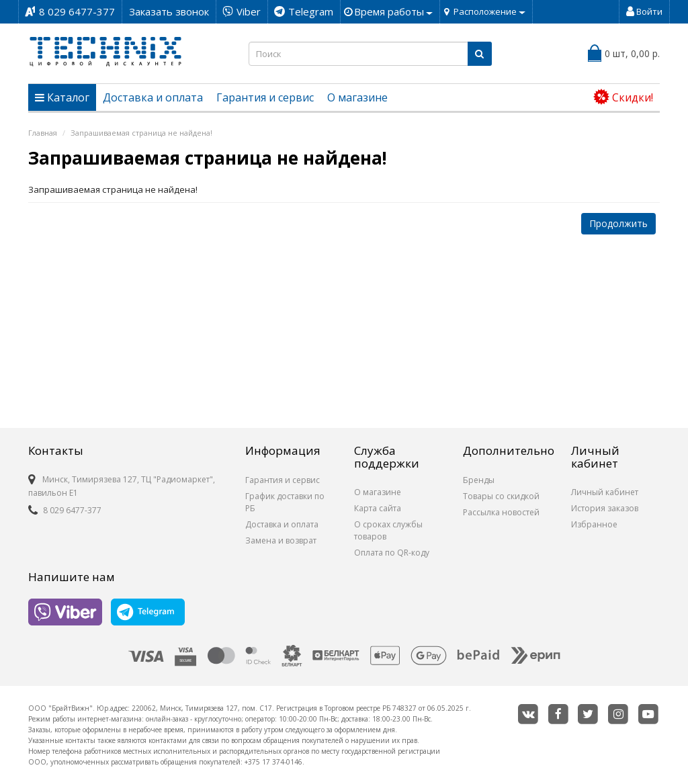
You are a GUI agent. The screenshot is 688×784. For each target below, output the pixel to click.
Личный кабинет (605, 492)
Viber (249, 11)
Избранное (594, 524)
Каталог (62, 97)
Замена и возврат (281, 540)
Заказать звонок (169, 11)
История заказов (605, 508)
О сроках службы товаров (388, 530)
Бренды (479, 480)
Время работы (393, 11)
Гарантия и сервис (265, 97)
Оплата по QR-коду (392, 553)
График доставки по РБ (285, 502)
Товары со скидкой (501, 496)
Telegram (311, 11)
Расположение (489, 11)
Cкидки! (623, 97)
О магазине (357, 97)
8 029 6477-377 (77, 11)
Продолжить (618, 223)
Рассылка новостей (501, 512)
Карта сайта (378, 508)
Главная (43, 133)
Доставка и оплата (153, 97)
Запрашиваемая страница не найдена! (141, 133)
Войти (644, 11)
